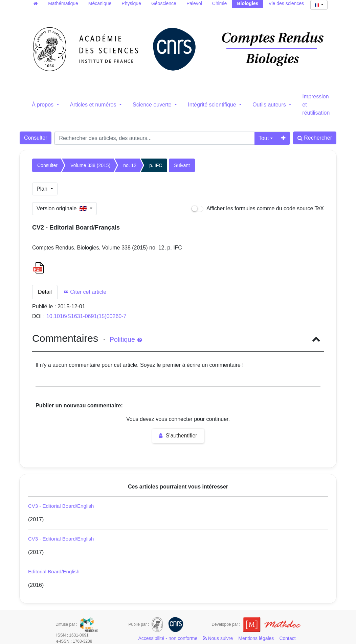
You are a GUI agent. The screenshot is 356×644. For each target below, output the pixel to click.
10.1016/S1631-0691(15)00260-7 (86, 316)
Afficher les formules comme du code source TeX (258, 209)
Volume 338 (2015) (90, 165)
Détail (45, 292)
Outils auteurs (270, 105)
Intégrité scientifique (213, 105)
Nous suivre (218, 638)
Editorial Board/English (54, 571)
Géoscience (164, 3)
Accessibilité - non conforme (168, 638)
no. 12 (130, 165)
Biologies (248, 3)
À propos (43, 105)
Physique (131, 3)
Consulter (36, 138)
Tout (264, 138)
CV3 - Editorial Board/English (61, 506)
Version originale (62, 208)
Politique (126, 339)
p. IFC (156, 165)
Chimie (220, 3)
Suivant (182, 165)
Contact (287, 638)
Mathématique (63, 3)
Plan (43, 189)
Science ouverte (153, 105)
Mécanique (100, 3)
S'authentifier (178, 436)
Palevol (194, 3)
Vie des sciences (286, 3)
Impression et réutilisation (316, 105)
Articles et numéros (94, 105)
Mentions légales (256, 638)
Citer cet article (85, 292)
